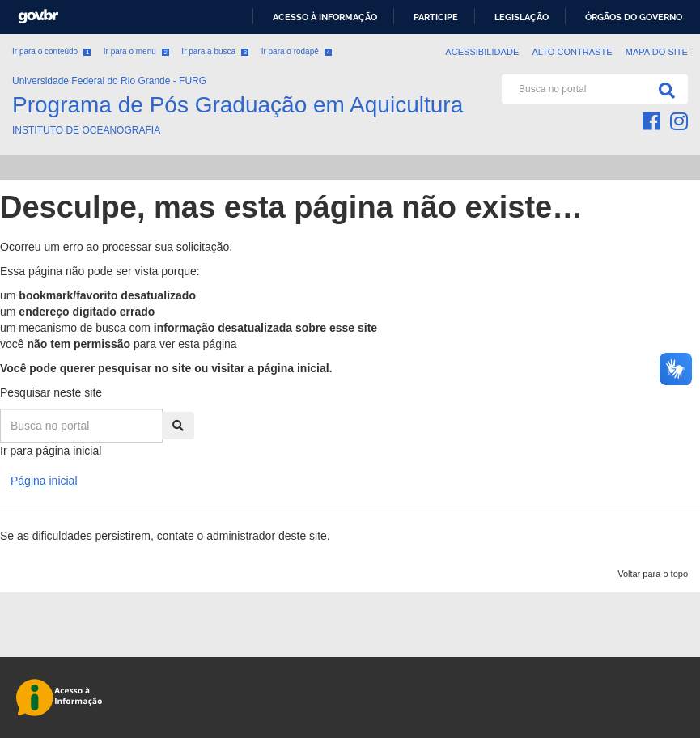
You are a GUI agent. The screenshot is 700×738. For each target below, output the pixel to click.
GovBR (38, 17)
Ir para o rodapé (297, 51)
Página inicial (44, 481)
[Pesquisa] (664, 89)
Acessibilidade (482, 52)
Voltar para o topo (653, 574)
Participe (436, 17)
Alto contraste (572, 52)
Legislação (522, 17)
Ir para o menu (136, 51)
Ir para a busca (215, 51)
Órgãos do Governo (634, 17)
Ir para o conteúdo (51, 51)
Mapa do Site (657, 52)
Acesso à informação (325, 17)
